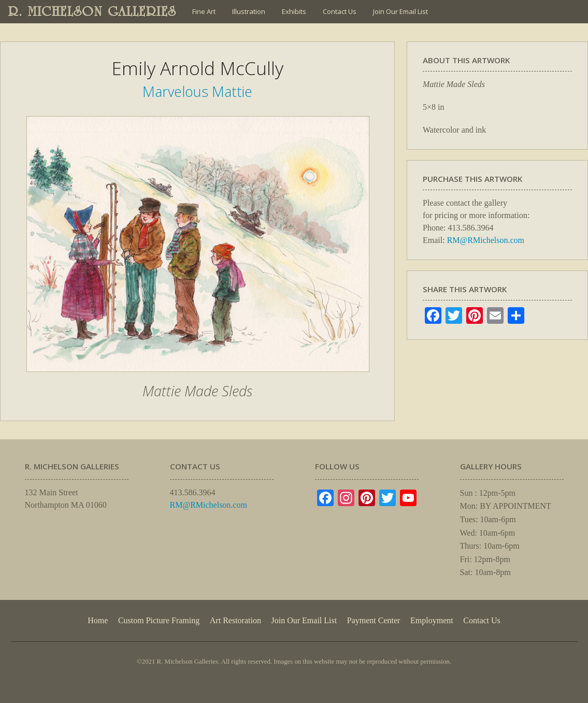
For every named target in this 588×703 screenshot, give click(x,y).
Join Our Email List (400, 11)
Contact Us (340, 11)
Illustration (249, 11)
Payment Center (374, 620)
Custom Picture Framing (159, 620)
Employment (432, 620)
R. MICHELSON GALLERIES (92, 11)
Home (98, 620)
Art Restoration (235, 620)
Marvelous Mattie (197, 91)
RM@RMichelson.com (486, 240)
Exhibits (294, 11)
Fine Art (204, 11)
